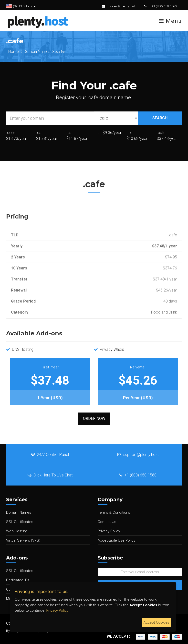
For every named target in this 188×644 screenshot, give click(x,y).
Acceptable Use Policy (116, 540)
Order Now (94, 419)
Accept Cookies (156, 622)
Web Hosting (17, 531)
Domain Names (37, 52)
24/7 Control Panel (50, 455)
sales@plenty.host (123, 6)
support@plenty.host (138, 455)
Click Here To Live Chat (50, 475)
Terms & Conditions (114, 512)
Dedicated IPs (18, 580)
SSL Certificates (20, 522)
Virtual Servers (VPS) (23, 540)
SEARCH (160, 118)
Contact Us (107, 522)
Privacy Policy (109, 531)
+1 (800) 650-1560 (164, 6)
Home (14, 52)
